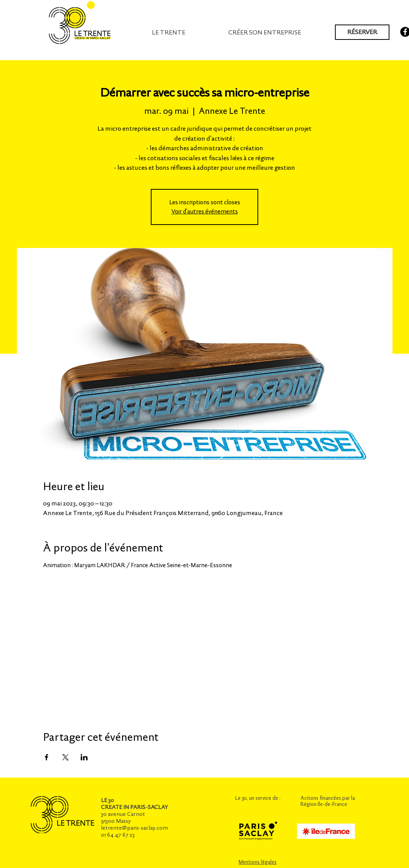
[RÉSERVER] (362, 32)
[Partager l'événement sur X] (65, 757)
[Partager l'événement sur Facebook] (47, 757)
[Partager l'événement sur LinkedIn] (84, 757)
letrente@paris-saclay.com (134, 828)
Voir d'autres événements (205, 211)
